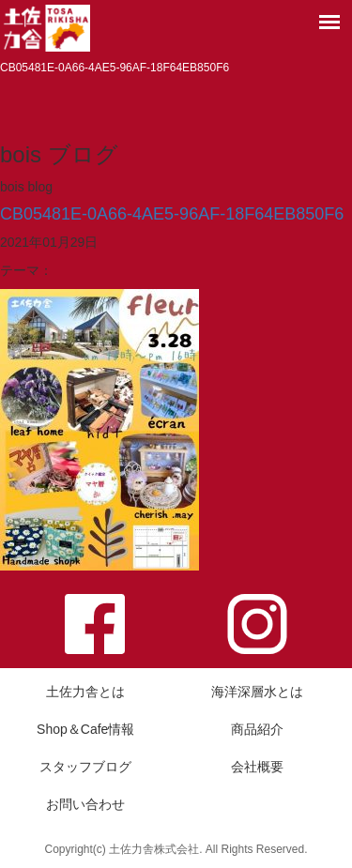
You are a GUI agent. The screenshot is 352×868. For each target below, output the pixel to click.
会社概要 (257, 767)
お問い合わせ (85, 804)
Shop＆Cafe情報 (85, 729)
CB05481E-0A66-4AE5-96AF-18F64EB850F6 (172, 214)
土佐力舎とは (85, 692)
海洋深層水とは (257, 692)
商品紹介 (257, 729)
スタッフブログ (85, 767)
